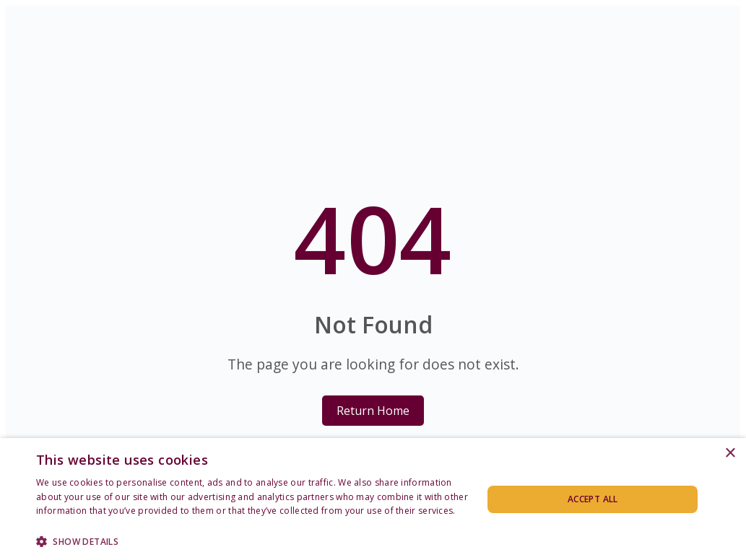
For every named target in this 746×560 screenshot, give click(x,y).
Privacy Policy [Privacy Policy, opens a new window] (65, 525)
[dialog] (373, 499)
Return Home (373, 411)
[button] (253, 541)
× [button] (730, 454)
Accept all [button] (593, 499)
